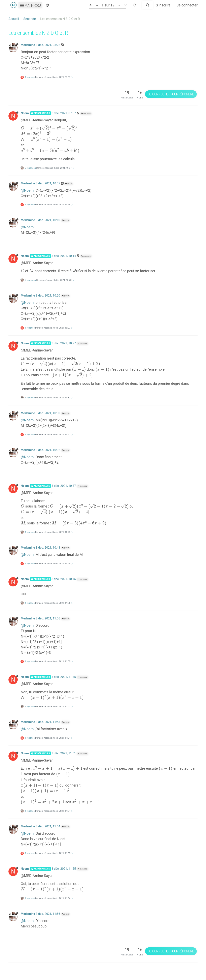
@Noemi (69, 184)
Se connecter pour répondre (171, 94)
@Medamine (86, 113)
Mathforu (30, 5)
